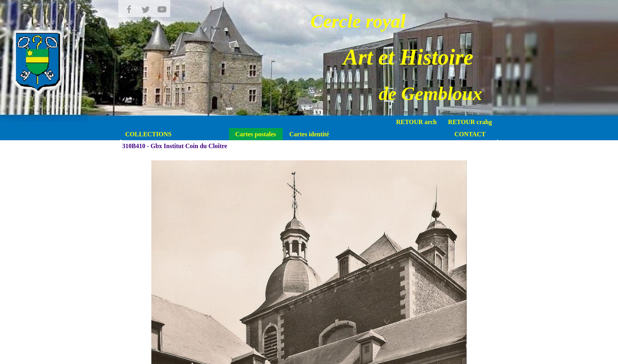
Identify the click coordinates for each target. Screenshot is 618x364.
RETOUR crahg (470, 122)
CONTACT (470, 134)
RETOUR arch (416, 122)
